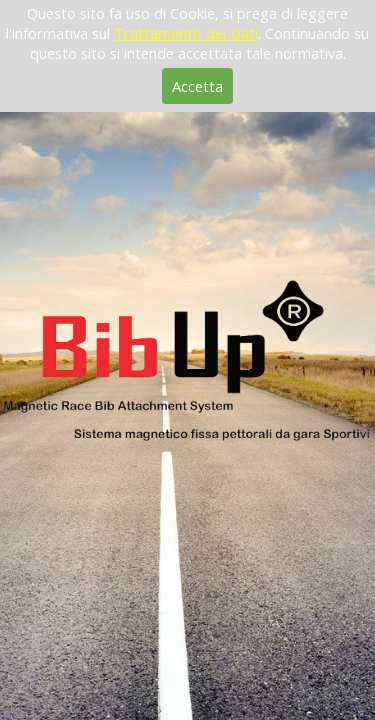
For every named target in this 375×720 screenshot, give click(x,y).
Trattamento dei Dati (186, 33)
